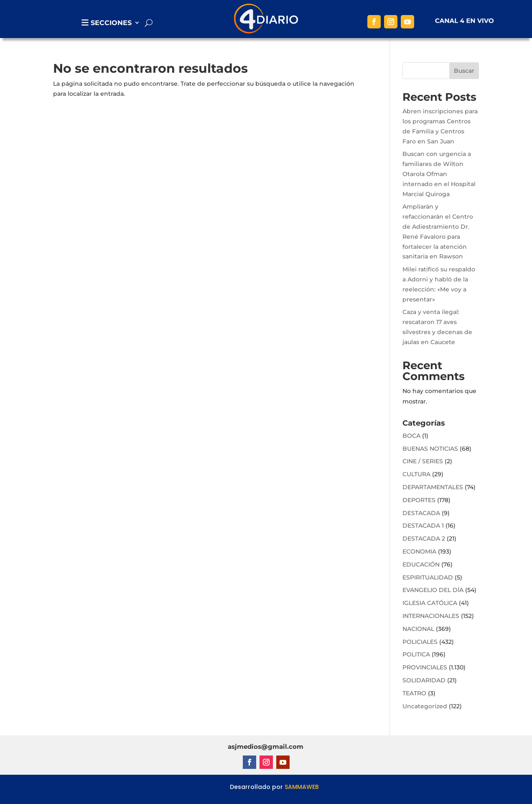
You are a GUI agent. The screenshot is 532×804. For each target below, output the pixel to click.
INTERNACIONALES (431, 616)
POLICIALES (420, 642)
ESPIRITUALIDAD (428, 577)
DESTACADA (421, 513)
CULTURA (416, 474)
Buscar (464, 71)
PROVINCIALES (425, 667)
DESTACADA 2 (424, 539)
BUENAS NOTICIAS (430, 449)
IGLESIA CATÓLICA (430, 603)
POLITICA (416, 654)
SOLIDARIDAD (424, 680)
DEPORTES (419, 500)
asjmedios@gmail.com (266, 747)
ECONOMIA (419, 551)
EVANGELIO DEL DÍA (433, 590)
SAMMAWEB (302, 787)
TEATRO (414, 693)
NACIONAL (418, 629)
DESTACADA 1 (423, 526)
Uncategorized (425, 706)
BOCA (411, 436)
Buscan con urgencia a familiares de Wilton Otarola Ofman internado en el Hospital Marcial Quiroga (439, 174)
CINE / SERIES (423, 461)
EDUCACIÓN (421, 564)
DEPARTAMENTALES (433, 487)
